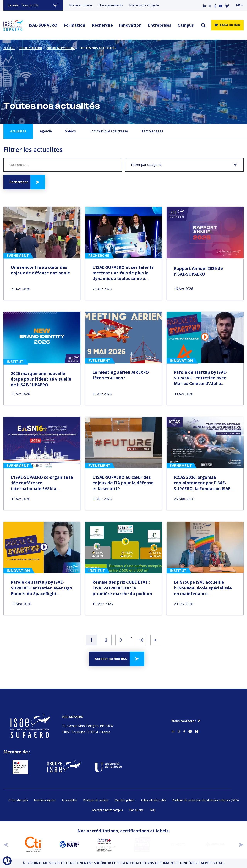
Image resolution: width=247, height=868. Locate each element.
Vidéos (71, 131)
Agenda (46, 131)
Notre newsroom (61, 48)
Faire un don (227, 25)
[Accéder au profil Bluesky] (227, 5)
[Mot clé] (63, 165)
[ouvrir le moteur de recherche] (203, 25)
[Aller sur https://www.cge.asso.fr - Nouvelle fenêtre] (69, 844)
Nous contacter (184, 721)
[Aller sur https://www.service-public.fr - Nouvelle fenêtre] (18, 767)
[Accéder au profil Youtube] (221, 5)
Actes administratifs (154, 800)
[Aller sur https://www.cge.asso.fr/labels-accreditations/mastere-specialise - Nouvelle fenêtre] (179, 844)
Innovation (130, 25)
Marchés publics (125, 800)
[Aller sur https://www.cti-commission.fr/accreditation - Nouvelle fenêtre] (33, 844)
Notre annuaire (81, 5)
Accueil (9, 48)
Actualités (18, 131)
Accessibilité (69, 800)
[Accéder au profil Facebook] (215, 5)
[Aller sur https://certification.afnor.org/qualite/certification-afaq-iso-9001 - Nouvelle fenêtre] (142, 844)
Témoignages (152, 131)
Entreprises (160, 25)
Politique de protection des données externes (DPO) (206, 800)
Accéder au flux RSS (111, 659)
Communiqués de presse (109, 131)
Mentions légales (45, 800)
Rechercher (19, 182)
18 (141, 640)
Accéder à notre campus (107, 810)
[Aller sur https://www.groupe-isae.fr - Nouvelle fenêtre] (62, 767)
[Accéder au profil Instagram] (210, 5)
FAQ (152, 810)
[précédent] (6, 844)
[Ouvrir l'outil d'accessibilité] (7, 861)
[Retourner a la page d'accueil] (13, 25)
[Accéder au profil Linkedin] (204, 5)
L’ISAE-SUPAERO (31, 48)
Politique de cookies (96, 800)
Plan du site (136, 810)
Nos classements (111, 5)
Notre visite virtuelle (144, 5)
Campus (186, 25)
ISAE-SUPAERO (43, 25)
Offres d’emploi (18, 800)
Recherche (102, 25)
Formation (74, 25)
